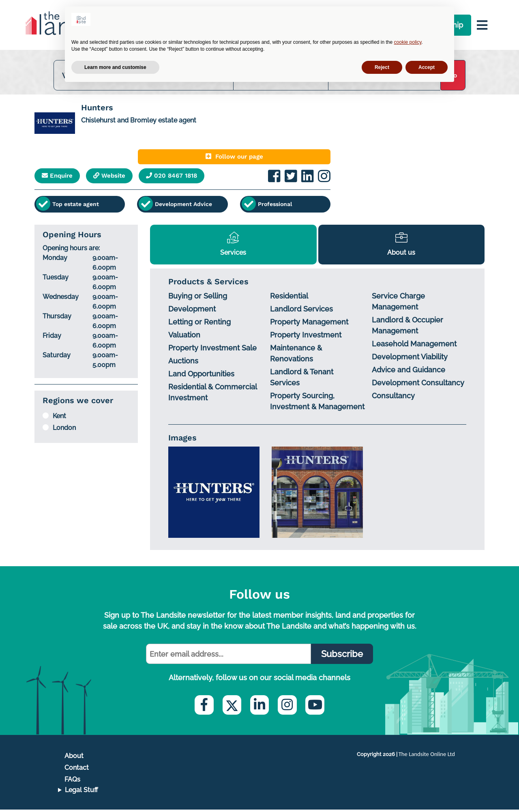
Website (121, 179)
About (74, 758)
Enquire (61, 179)
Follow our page (280, 160)
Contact (77, 770)
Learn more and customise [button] (115, 67)
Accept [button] (427, 67)
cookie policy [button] (408, 42)
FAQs (72, 782)
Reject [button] (382, 67)
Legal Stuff (81, 792)
